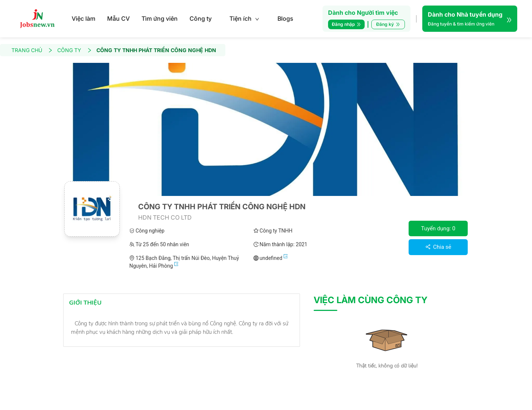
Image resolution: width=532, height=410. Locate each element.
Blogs (285, 18)
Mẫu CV (118, 18)
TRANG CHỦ (32, 50)
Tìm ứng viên (160, 18)
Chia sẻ (438, 247)
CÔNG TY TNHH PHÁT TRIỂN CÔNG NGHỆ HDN (156, 50)
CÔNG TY (75, 50)
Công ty (201, 18)
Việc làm (83, 18)
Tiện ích (244, 18)
